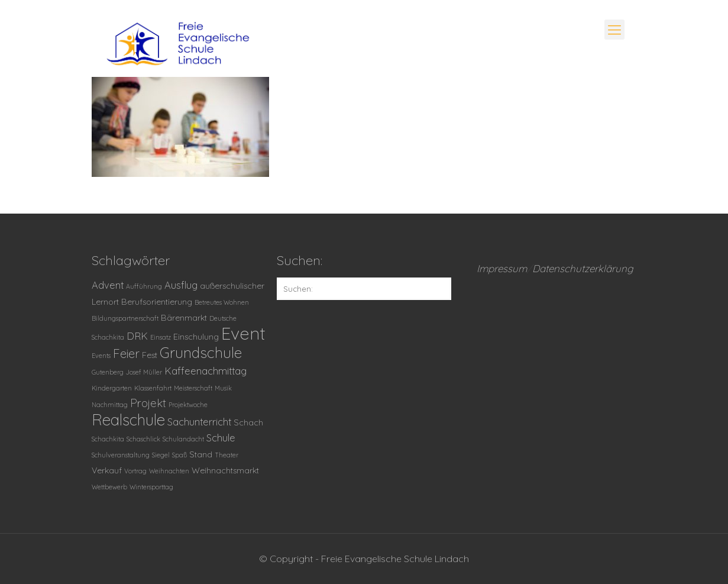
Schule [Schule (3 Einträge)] (221, 438)
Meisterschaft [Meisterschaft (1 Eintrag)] (193, 388)
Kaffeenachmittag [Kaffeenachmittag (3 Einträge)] (206, 371)
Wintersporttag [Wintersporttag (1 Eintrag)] (151, 487)
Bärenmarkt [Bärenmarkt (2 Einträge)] (184, 318)
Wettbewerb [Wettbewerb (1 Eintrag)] (109, 487)
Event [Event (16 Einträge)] (243, 333)
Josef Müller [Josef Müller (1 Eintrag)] (144, 372)
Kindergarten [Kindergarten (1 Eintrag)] (112, 388)
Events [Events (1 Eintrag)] (101, 356)
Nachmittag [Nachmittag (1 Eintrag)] (110, 405)
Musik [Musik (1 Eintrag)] (223, 388)
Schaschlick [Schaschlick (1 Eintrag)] (143, 439)
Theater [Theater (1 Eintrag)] (227, 455)
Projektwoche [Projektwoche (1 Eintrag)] (188, 405)
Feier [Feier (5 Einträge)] (126, 354)
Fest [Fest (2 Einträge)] (150, 355)
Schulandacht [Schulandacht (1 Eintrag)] (183, 439)
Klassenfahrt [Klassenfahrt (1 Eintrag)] (153, 388)
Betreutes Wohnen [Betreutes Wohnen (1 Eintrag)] (222, 302)
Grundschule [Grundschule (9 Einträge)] (201, 352)
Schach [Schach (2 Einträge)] (248, 422)
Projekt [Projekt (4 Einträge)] (148, 403)
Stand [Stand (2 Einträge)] (201, 454)
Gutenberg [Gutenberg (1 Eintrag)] (108, 372)
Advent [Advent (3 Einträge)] (108, 285)
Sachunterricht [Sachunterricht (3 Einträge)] (199, 422)
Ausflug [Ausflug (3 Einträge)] (181, 285)
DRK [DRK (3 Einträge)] (137, 336)
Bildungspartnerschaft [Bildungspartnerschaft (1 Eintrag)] (125, 318)
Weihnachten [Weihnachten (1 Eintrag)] (169, 471)
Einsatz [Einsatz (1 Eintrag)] (161, 337)
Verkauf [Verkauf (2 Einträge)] (107, 470)
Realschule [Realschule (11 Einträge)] (128, 420)
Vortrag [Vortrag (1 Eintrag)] (135, 471)
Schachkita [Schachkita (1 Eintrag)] (108, 439)
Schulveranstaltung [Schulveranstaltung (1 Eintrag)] (121, 455)
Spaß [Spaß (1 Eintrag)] (179, 455)
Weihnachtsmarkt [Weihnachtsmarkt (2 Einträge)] (225, 470)
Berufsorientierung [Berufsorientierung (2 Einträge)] (157, 302)
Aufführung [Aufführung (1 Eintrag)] (144, 286)
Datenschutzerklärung (583, 268)
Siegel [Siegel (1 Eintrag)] (161, 455)
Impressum (502, 268)
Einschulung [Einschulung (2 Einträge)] (196, 337)
